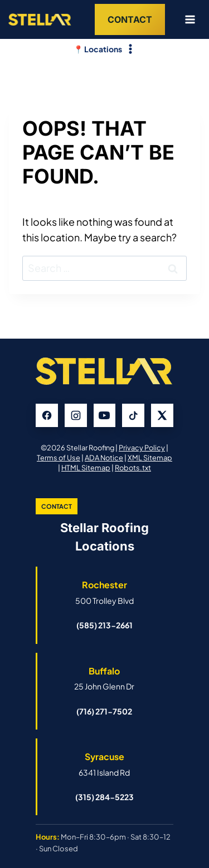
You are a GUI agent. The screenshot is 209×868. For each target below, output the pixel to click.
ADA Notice (104, 458)
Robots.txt (133, 468)
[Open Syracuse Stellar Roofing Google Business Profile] (104, 764)
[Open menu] (186, 19)
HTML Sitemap (86, 468)
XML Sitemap (150, 458)
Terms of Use (59, 458)
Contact (130, 19)
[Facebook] (47, 415)
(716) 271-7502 (104, 711)
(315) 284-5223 (104, 797)
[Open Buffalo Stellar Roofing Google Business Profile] (104, 678)
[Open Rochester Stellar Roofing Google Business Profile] (104, 592)
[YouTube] (105, 415)
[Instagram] (76, 415)
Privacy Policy (142, 448)
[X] (162, 415)
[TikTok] (133, 415)
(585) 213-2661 (104, 625)
